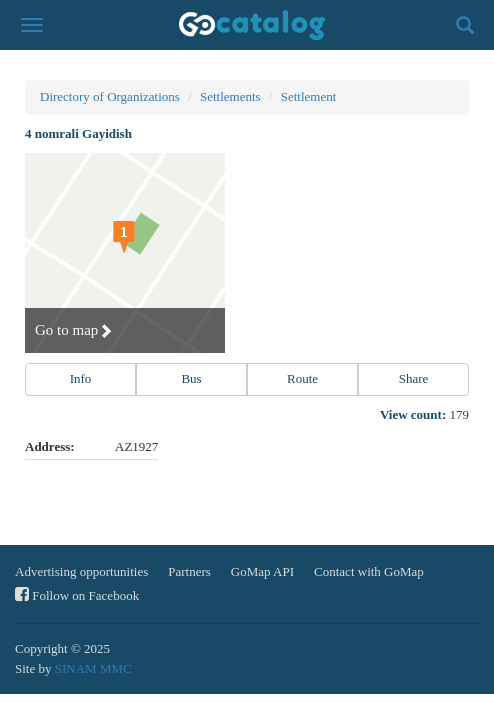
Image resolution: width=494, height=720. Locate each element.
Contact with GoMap (369, 571)
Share (414, 378)
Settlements (230, 96)
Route (302, 378)
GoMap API (262, 571)
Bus (191, 378)
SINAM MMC (93, 668)
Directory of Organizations (110, 96)
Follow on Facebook (77, 594)
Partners (189, 571)
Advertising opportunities (81, 571)
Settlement (309, 96)
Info (81, 378)
